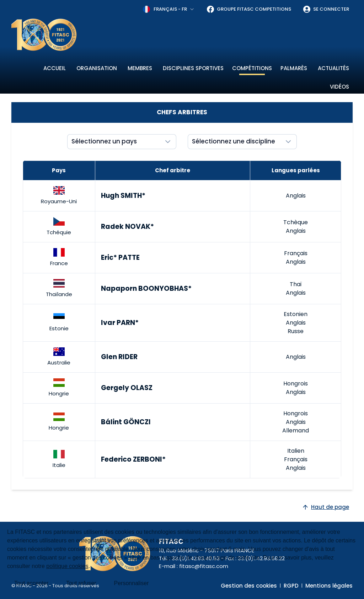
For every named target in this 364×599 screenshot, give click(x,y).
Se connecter (326, 9)
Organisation (97, 68)
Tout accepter (31, 583)
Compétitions (252, 68)
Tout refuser (81, 583)
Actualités (333, 68)
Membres (140, 68)
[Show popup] (122, 142)
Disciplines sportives (193, 68)
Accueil (55, 68)
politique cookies (67, 566)
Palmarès (294, 68)
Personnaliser (132, 583)
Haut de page (325, 507)
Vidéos (339, 87)
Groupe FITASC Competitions (249, 9)
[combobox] (169, 9)
